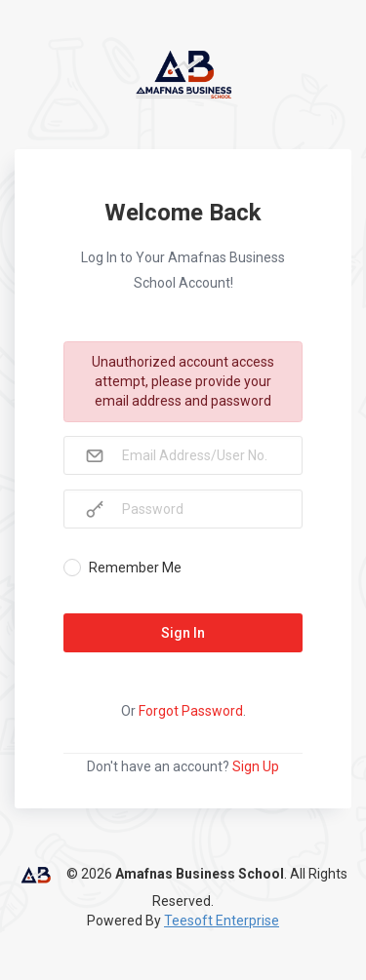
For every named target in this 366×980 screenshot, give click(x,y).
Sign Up (256, 766)
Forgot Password (191, 711)
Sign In (183, 633)
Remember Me (135, 568)
